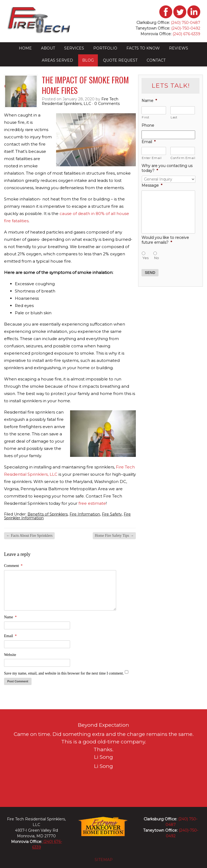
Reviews (179, 48)
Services (74, 48)
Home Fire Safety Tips (114, 536)
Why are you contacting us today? (167, 168)
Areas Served (57, 60)
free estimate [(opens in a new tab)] (92, 503)
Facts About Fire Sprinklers (29, 536)
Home (25, 48)
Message (152, 185)
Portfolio (105, 48)
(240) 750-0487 (186, 23)
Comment (13, 566)
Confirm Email (183, 158)
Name (10, 617)
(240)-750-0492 (186, 28)
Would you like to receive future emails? (165, 240)
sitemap (104, 860)
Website (10, 655)
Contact (156, 60)
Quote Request (120, 60)
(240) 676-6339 (186, 34)
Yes (146, 258)
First (145, 117)
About (48, 48)
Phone (148, 125)
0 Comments (107, 104)
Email (10, 636)
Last (174, 117)
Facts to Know (143, 48)
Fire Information (85, 514)
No (157, 258)
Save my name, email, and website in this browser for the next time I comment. (64, 673)
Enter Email (152, 158)
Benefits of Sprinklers (48, 514)
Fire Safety (112, 514)
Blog (88, 60)
